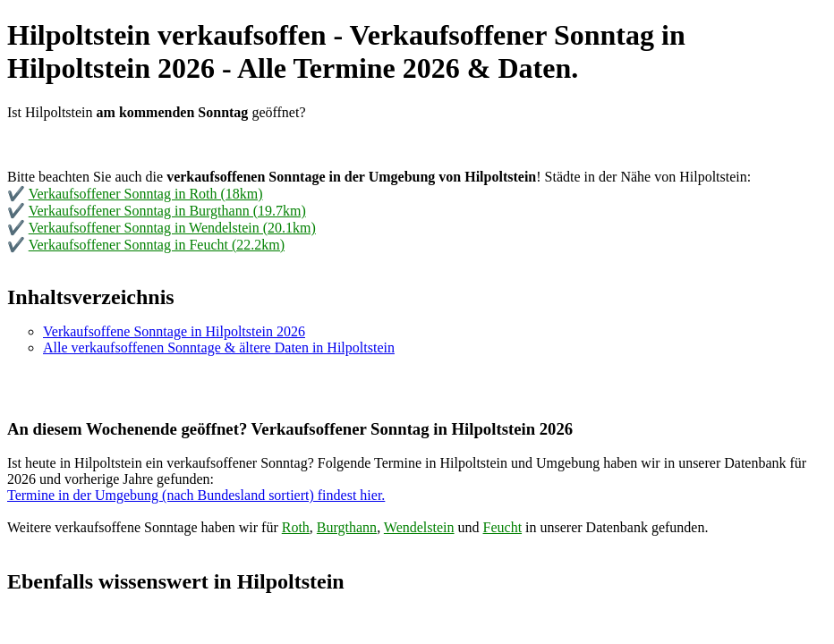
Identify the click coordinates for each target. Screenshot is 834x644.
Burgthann (347, 527)
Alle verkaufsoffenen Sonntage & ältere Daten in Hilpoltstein (219, 347)
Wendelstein (419, 527)
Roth (296, 527)
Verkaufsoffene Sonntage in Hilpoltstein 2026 (174, 331)
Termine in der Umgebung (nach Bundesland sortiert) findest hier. (196, 495)
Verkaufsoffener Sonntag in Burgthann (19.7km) (167, 211)
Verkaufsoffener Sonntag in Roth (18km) (146, 194)
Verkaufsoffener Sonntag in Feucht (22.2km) (157, 245)
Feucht (503, 527)
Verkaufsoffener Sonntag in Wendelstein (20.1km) (172, 228)
